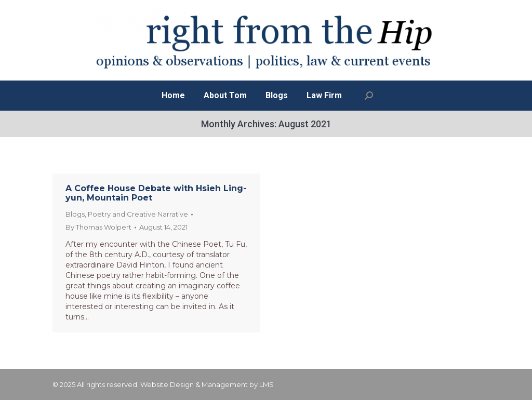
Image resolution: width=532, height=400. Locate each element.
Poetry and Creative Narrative (138, 214)
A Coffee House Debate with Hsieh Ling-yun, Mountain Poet (156, 193)
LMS (267, 384)
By (98, 227)
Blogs (75, 214)
